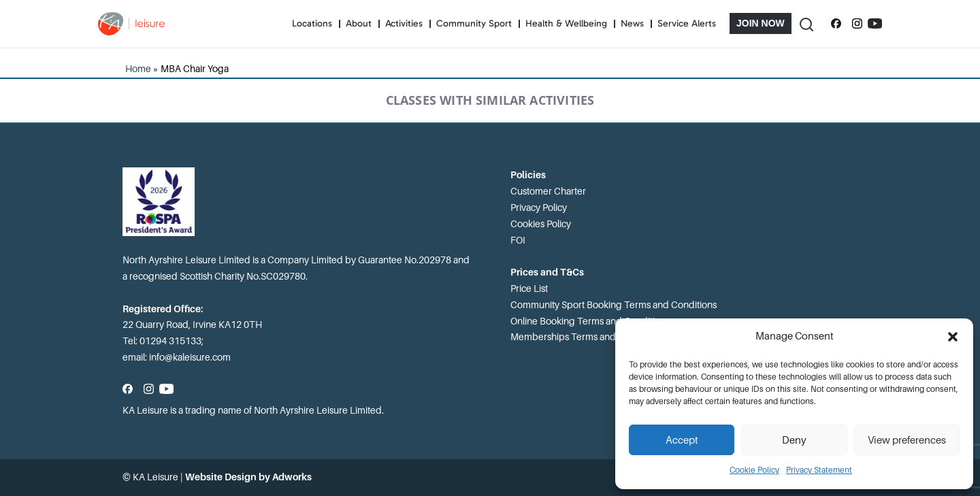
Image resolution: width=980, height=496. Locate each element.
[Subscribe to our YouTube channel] (875, 24)
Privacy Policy (539, 208)
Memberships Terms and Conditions (587, 337)
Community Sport (474, 23)
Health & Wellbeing (566, 23)
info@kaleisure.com (190, 357)
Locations (312, 23)
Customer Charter (548, 191)
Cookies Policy (541, 224)
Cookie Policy (754, 470)
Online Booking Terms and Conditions (590, 321)
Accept (682, 440)
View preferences (907, 440)
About (359, 23)
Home (138, 69)
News (632, 23)
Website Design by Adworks (248, 477)
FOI (518, 240)
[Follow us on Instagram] (857, 24)
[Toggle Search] (806, 23)
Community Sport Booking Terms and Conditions (614, 305)
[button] (953, 337)
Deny (794, 440)
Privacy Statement (819, 470)
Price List (529, 288)
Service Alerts (687, 23)
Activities (404, 23)
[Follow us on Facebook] (836, 24)
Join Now (761, 23)
